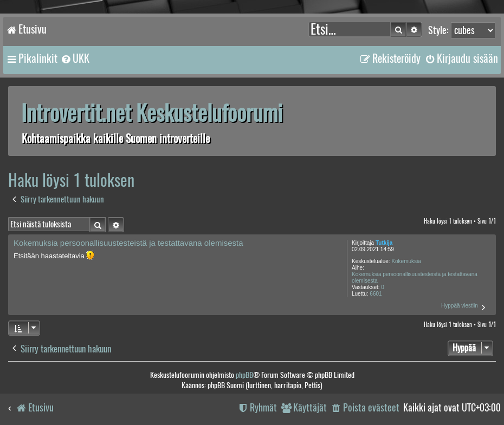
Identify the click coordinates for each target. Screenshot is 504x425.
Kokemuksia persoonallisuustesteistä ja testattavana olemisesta (415, 277)
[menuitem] (75, 58)
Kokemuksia (406, 261)
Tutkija (384, 243)
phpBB (244, 375)
